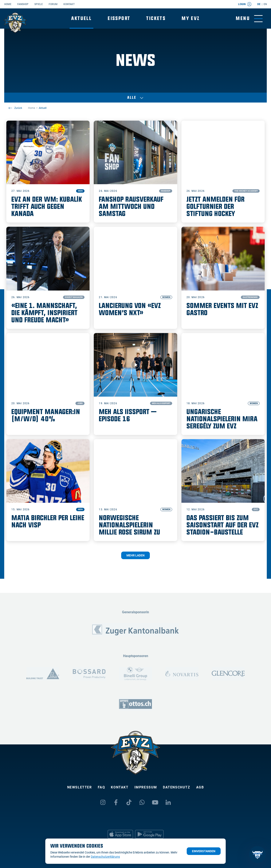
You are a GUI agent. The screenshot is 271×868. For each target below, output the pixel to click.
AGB (200, 787)
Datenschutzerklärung (105, 857)
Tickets (156, 18)
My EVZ (191, 18)
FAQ (101, 787)
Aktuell (81, 18)
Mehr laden (135, 555)
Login (245, 4)
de (259, 4)
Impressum (146, 787)
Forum (53, 4)
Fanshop (23, 4)
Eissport (119, 18)
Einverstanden (204, 851)
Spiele (39, 4)
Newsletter (80, 787)
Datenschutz (177, 787)
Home (8, 4)
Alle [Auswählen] (135, 98)
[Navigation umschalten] (249, 19)
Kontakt (69, 4)
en (265, 4)
